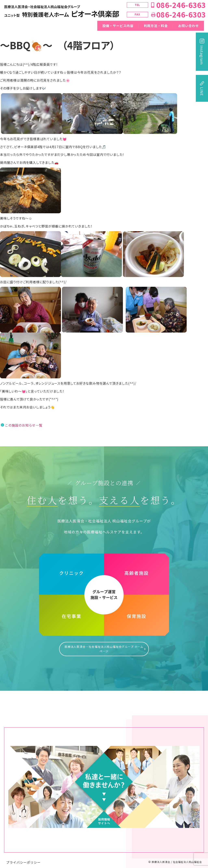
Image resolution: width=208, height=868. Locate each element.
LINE (202, 91)
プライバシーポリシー (23, 858)
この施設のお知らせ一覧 (24, 425)
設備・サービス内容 (118, 26)
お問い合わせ (188, 26)
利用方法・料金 (156, 26)
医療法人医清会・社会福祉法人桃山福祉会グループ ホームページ (104, 647)
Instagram (202, 55)
